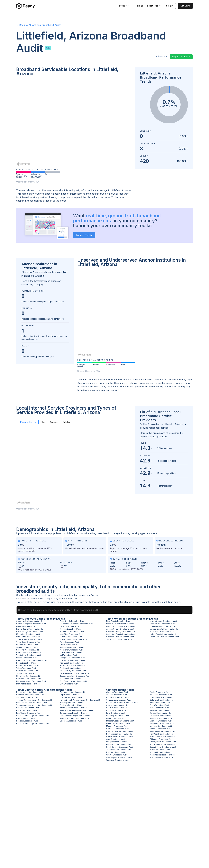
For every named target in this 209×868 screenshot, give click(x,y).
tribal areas (75, 595)
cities (50, 595)
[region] (74, 123)
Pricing (139, 6)
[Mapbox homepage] (24, 164)
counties (58, 595)
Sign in (170, 6)
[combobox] (105, 610)
